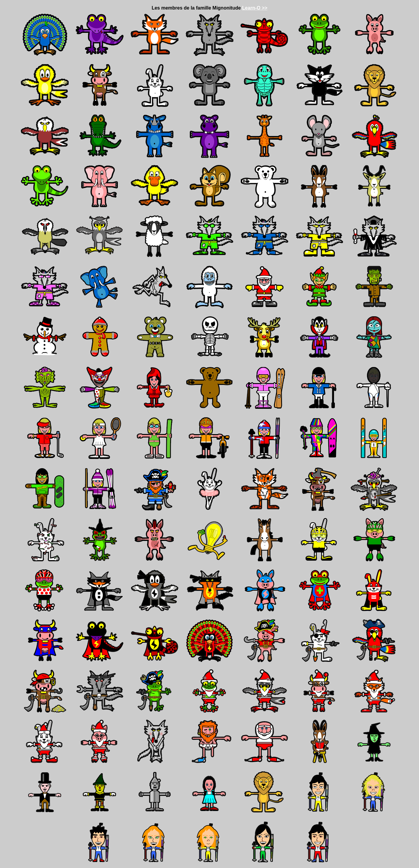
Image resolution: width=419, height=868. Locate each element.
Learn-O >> (255, 8)
